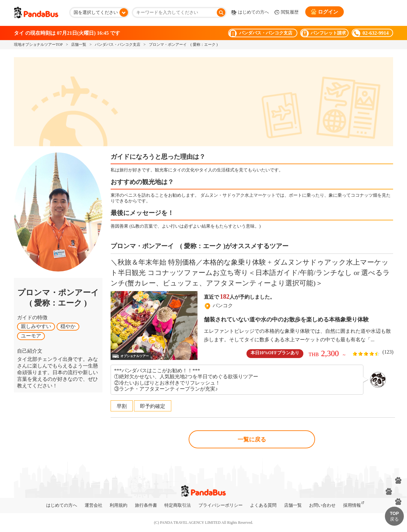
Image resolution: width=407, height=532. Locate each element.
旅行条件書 (146, 505)
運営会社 (94, 505)
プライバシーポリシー (221, 505)
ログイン (325, 12)
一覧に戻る (252, 439)
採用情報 (352, 505)
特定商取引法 (178, 505)
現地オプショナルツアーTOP (38, 45)
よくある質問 (263, 505)
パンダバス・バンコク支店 (118, 45)
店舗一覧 (79, 45)
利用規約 (118, 505)
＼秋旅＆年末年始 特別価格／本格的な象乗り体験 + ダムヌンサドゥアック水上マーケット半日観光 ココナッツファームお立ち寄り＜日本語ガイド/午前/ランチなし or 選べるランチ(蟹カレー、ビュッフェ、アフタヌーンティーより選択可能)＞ (250, 273)
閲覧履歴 (286, 12)
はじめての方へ (250, 13)
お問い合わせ (322, 505)
